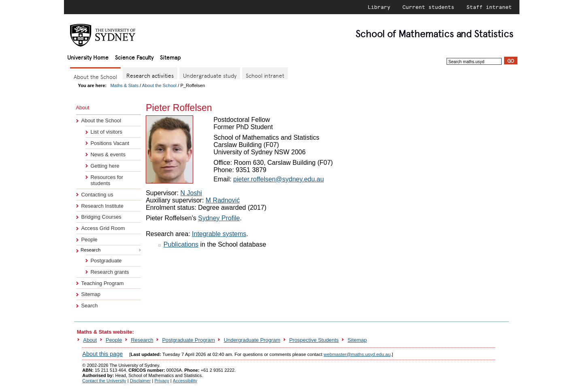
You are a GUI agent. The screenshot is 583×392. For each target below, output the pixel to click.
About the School (159, 85)
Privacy (162, 381)
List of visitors (106, 132)
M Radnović (223, 200)
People (89, 240)
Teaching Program (102, 283)
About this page (102, 354)
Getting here (105, 166)
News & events (108, 154)
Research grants (110, 272)
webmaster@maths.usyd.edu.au (357, 354)
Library (379, 7)
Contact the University (104, 381)
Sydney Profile (219, 218)
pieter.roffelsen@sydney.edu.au (279, 179)
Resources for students (107, 180)
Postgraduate (106, 261)
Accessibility (185, 381)
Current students (428, 7)
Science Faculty (134, 57)
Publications (181, 244)
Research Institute (102, 206)
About (90, 340)
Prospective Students (314, 340)
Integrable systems (219, 234)
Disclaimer (140, 381)
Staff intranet (489, 7)
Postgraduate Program (188, 340)
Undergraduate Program (252, 340)
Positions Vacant (110, 143)
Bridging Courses (101, 217)
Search (89, 306)
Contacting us (97, 195)
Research (142, 340)
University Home (88, 57)
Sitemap (170, 57)
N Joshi (191, 193)
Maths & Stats (125, 85)
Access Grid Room (103, 228)
